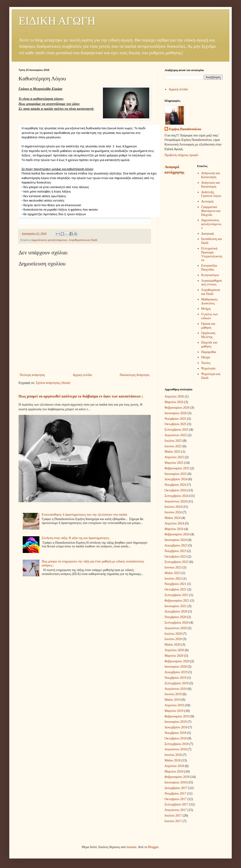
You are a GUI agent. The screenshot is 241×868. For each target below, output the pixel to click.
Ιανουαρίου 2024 (176, 540)
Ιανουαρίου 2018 (176, 782)
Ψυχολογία (208, 368)
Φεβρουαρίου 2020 (177, 661)
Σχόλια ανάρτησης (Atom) (53, 383)
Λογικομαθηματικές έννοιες (212, 283)
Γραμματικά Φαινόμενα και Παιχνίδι (211, 211)
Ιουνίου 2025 (173, 446)
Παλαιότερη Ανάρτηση (135, 375)
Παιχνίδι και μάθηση (209, 344)
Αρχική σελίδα (82, 375)
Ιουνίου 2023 (173, 567)
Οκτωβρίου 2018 (176, 738)
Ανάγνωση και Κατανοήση (211, 175)
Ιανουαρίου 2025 (176, 474)
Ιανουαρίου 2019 (176, 722)
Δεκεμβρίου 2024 (176, 479)
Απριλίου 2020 (174, 650)
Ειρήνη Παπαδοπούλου (185, 129)
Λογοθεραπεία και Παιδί (83, 240)
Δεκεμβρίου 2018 (176, 727)
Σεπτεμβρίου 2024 (176, 496)
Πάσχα (206, 357)
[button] (146, 222)
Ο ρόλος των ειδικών (209, 316)
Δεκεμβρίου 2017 (176, 788)
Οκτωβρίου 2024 (176, 490)
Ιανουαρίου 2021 (176, 606)
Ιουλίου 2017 (173, 816)
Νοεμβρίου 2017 (175, 794)
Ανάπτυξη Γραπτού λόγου (211, 194)
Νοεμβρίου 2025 (175, 419)
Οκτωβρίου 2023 (176, 557)
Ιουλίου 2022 (173, 579)
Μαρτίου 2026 (174, 402)
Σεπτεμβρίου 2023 (176, 562)
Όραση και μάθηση (208, 326)
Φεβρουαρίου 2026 (177, 408)
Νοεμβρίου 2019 (175, 678)
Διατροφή (208, 234)
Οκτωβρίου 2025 (176, 424)
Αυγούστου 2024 (176, 501)
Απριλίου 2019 (174, 705)
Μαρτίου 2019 (174, 711)
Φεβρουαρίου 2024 (177, 534)
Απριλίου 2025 (174, 457)
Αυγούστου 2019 (176, 689)
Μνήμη (206, 309)
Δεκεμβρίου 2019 (176, 672)
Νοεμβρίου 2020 (175, 617)
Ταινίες (206, 363)
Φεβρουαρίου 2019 (177, 716)
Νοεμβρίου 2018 (175, 733)
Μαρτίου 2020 (174, 656)
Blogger (153, 847)
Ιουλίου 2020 (173, 634)
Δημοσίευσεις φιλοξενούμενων (49, 240)
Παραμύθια (209, 352)
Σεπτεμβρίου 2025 (176, 430)
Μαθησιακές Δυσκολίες (209, 301)
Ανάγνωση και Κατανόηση (211, 185)
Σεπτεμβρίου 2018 (176, 744)
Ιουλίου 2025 (173, 441)
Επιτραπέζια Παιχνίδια (209, 268)
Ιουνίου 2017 (173, 821)
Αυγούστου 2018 (176, 749)
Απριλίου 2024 (174, 523)
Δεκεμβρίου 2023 (176, 545)
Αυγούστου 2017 (176, 810)
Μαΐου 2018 (173, 760)
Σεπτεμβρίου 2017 (176, 804)
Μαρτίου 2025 (174, 463)
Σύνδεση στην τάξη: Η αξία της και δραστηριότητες (75, 538)
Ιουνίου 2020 (173, 639)
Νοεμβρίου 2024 (175, 485)
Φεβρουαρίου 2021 (177, 601)
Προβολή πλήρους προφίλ (181, 155)
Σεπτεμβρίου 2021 (176, 595)
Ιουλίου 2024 (173, 507)
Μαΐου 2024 (173, 518)
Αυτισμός (207, 201)
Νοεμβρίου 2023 (175, 551)
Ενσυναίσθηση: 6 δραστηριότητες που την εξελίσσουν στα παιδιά (84, 515)
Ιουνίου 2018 (173, 755)
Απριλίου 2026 (174, 396)
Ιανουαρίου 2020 (176, 667)
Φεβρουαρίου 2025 (177, 468)
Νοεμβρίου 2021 (175, 584)
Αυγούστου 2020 (176, 628)
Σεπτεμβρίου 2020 (176, 623)
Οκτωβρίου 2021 (176, 589)
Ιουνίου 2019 (173, 694)
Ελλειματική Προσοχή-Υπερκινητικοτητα (212, 254)
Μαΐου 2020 (173, 645)
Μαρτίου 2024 (174, 529)
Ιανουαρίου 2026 (176, 413)
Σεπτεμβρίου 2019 (176, 683)
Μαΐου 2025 (173, 452)
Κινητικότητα (210, 275)
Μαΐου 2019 (173, 700)
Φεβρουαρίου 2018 (177, 777)
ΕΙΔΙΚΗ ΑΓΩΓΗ (57, 21)
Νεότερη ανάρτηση (32, 375)
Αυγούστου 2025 (176, 435)
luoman (131, 847)
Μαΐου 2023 (173, 573)
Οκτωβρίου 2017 (176, 799)
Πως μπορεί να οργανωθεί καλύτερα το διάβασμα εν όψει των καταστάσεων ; (81, 396)
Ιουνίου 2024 (173, 512)
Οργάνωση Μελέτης (208, 335)
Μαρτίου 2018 (174, 772)
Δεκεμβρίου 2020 (176, 611)
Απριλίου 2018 (174, 766)
